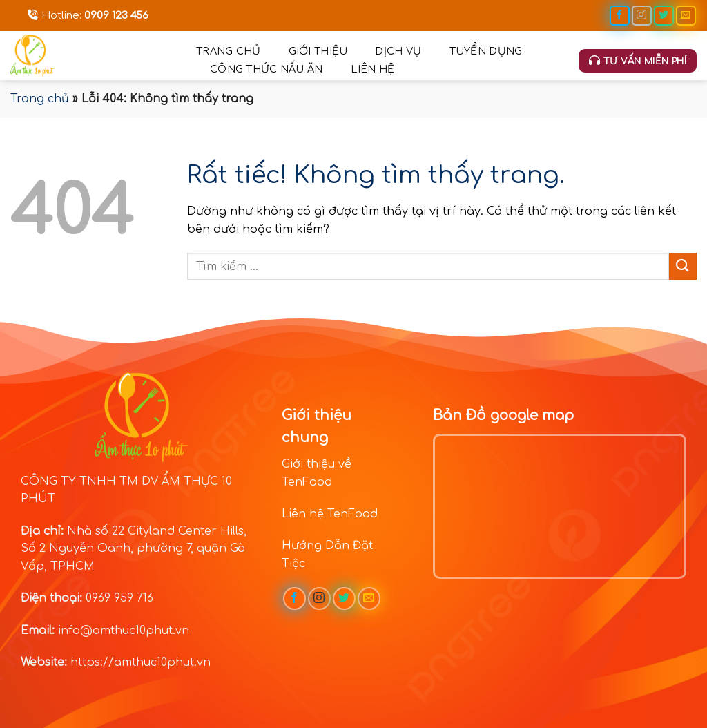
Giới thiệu (318, 51)
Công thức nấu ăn (267, 69)
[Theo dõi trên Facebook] (620, 16)
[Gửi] (683, 266)
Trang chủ (229, 51)
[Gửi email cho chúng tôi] (686, 16)
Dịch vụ (398, 51)
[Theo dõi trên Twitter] (664, 16)
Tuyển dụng (486, 51)
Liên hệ (373, 69)
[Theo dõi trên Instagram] (642, 16)
